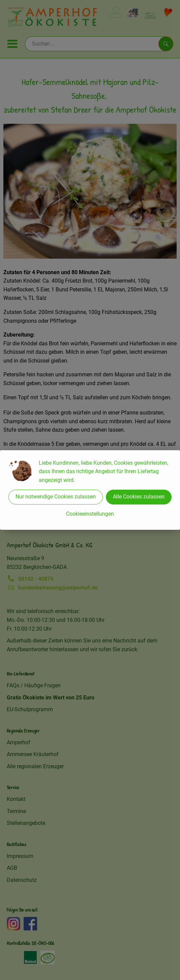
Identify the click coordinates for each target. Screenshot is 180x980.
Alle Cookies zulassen (139, 497)
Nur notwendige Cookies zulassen (56, 497)
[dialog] (90, 490)
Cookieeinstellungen (90, 514)
